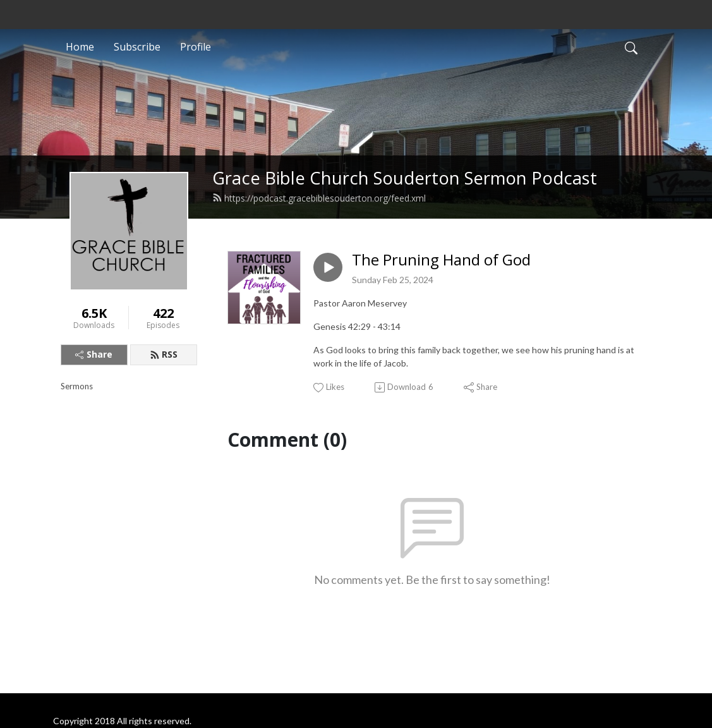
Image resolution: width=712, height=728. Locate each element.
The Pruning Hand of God (441, 260)
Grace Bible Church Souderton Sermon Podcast (405, 178)
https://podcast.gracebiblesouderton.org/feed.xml (319, 198)
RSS (164, 354)
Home (80, 47)
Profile (196, 47)
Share (94, 354)
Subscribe (137, 47)
